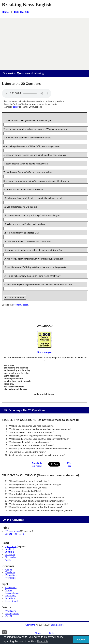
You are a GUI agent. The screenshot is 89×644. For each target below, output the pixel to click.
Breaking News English (27, 5)
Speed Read (11, 546)
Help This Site (22, 12)
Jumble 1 (10, 549)
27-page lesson (13, 531)
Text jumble (11, 557)
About (38, 633)
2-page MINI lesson (15, 534)
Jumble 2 (10, 552)
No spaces (10, 554)
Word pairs (11, 611)
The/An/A (10, 572)
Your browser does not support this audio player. (27, 93)
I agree (81, 640)
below (16, 107)
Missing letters (12, 593)
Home (5, 12)
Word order (11, 578)
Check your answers (15, 297)
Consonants (11, 587)
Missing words (12, 614)
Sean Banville (57, 625)
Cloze (8, 560)
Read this (43, 641)
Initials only (11, 596)
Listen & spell (12, 601)
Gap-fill (9, 570)
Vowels (9, 590)
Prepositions (11, 575)
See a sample (45, 352)
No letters (10, 598)
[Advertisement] (44, 42)
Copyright (30, 625)
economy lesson (21, 305)
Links (52, 633)
